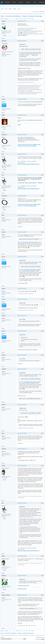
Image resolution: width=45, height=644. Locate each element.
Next (32, 19)
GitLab (21, 2)
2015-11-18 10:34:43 (22, 232)
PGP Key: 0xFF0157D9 (22, 35)
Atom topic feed (41, 637)
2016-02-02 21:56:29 (22, 503)
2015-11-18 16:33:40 (22, 289)
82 (22, 19)
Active (37, 12)
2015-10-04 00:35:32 (22, 154)
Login (19, 9)
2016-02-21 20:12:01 (22, 595)
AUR (35, 2)
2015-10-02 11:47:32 (22, 115)
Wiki (14, 2)
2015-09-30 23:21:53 (22, 21)
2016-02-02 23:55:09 (22, 576)
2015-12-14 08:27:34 (22, 449)
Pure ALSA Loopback (22, 589)
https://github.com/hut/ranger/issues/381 (27, 139)
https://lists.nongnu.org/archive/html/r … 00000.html (31, 183)
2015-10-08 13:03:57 (22, 196)
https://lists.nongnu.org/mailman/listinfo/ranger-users (29, 164)
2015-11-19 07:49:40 (22, 405)
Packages (7, 2)
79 (14, 19)
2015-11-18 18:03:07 (22, 331)
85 (29, 19)
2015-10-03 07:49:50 (22, 135)
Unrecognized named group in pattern (30, 242)
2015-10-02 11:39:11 (22, 99)
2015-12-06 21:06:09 (22, 433)
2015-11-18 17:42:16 (22, 316)
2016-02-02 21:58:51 (22, 556)
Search (10, 9)
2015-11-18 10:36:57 (22, 257)
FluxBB (42, 639)
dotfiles (19, 125)
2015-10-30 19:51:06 (22, 215)
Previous (6, 19)
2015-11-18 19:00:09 (22, 369)
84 (27, 19)
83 (24, 19)
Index (2, 9)
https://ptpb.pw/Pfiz (38, 102)
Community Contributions (13, 16)
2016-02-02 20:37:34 (22, 466)
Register (15, 9)
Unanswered (41, 12)
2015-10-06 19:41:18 (22, 175)
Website (5, 35)
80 (17, 19)
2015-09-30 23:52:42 (22, 41)
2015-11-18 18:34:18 (22, 355)
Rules (6, 9)
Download (42, 2)
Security (28, 2)
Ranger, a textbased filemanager (32, 16)
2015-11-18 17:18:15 (22, 299)
